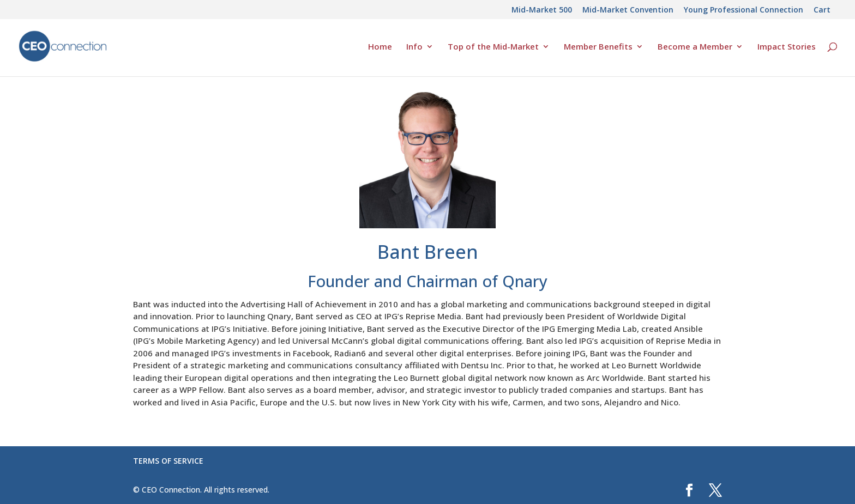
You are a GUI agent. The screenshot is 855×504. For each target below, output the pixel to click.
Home (380, 47)
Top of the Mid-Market (493, 47)
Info (414, 47)
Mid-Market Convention (628, 10)
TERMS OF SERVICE (168, 461)
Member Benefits (598, 47)
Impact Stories (787, 47)
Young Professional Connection (743, 10)
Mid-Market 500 (542, 10)
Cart (822, 10)
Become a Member (695, 47)
